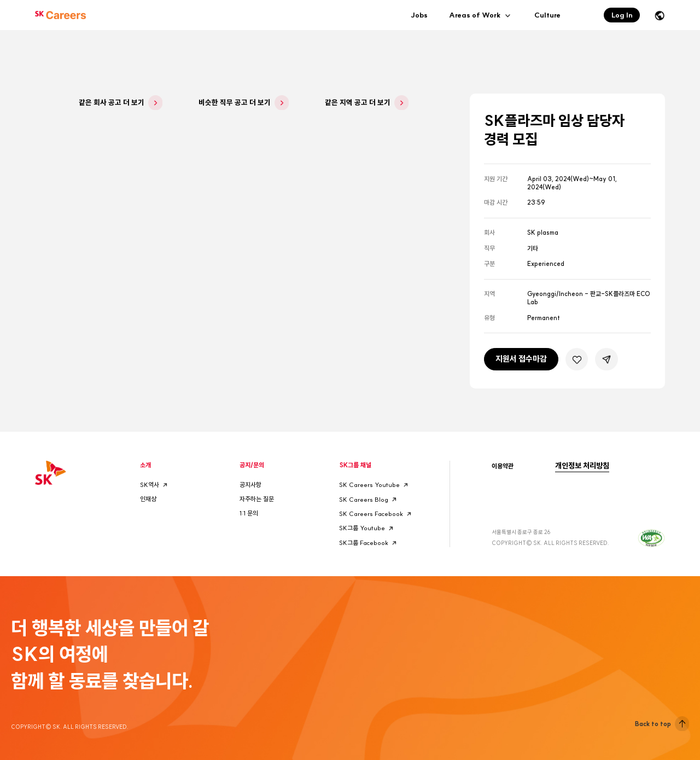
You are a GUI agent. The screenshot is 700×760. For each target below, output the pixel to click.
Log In (622, 15)
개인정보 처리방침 (582, 466)
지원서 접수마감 (521, 359)
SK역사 (155, 485)
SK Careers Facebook (376, 514)
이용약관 (503, 466)
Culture (547, 15)
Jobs (419, 15)
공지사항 (250, 485)
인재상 (148, 499)
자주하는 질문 (257, 499)
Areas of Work (481, 15)
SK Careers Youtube (375, 485)
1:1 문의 (249, 513)
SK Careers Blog (369, 499)
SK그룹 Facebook (369, 543)
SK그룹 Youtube (367, 528)
